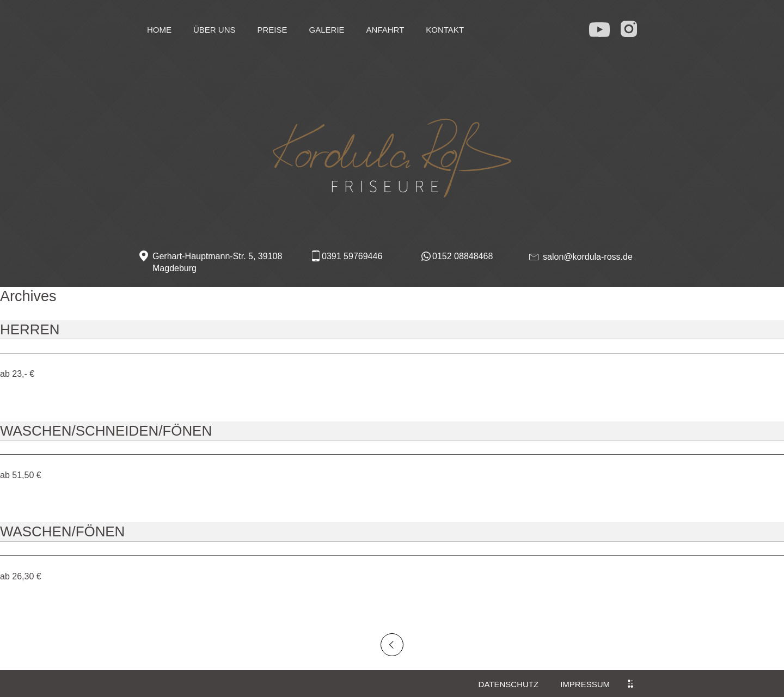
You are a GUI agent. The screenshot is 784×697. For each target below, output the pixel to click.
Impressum (585, 684)
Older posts (392, 645)
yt (600, 27)
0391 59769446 (352, 256)
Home (159, 30)
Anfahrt (385, 30)
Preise (272, 30)
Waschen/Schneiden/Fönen (106, 431)
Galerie (327, 30)
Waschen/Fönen (62, 531)
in (630, 29)
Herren (30, 329)
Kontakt (445, 30)
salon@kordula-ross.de (588, 257)
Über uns (215, 30)
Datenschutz (509, 684)
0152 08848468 (463, 256)
